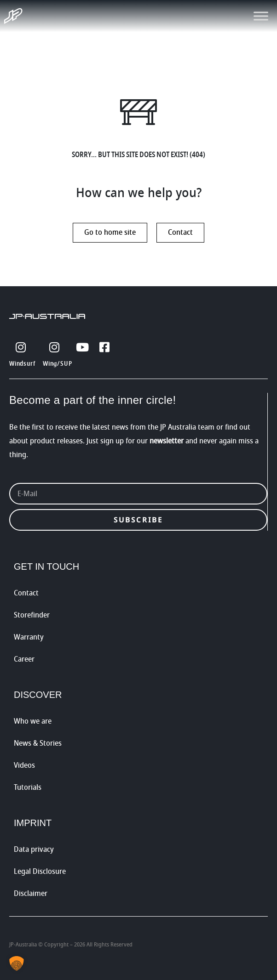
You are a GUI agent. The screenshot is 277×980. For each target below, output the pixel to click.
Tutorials (28, 787)
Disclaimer (31, 894)
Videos (24, 765)
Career (24, 659)
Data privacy (34, 850)
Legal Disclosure (40, 872)
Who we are (33, 721)
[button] (17, 963)
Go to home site (110, 232)
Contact (180, 232)
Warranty (29, 637)
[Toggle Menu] (261, 16)
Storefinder (32, 615)
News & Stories (38, 743)
